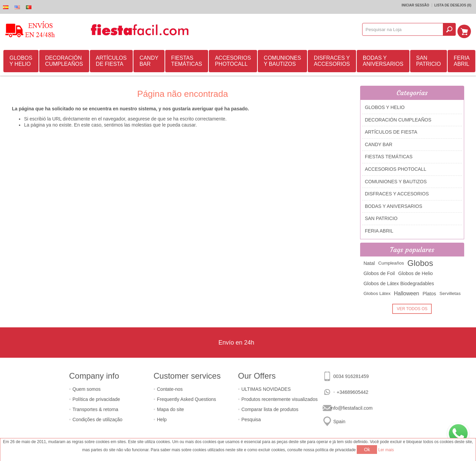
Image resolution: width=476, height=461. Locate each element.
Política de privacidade (96, 398)
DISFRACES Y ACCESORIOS (332, 60)
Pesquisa (251, 418)
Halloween (407, 292)
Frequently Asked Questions (187, 398)
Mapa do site (171, 408)
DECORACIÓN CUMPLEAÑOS (64, 60)
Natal (369, 262)
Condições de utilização (98, 418)
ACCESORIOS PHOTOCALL (233, 60)
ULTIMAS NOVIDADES (266, 388)
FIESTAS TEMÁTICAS (187, 60)
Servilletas (450, 292)
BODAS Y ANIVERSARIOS (383, 60)
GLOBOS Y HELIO (21, 60)
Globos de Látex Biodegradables (399, 282)
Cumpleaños (391, 262)
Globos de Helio (416, 272)
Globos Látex (377, 292)
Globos (420, 262)
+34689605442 (353, 391)
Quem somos (87, 388)
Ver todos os (412, 308)
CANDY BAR (149, 60)
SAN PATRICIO (429, 60)
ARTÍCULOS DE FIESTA (111, 60)
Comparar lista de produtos (270, 408)
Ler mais (386, 450)
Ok (367, 450)
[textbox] (405, 29)
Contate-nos (170, 388)
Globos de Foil (379, 272)
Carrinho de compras (466, 29)
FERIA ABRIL (462, 60)
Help (162, 418)
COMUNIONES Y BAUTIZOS (282, 60)
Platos (429, 293)
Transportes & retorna (96, 408)
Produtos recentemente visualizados (280, 398)
